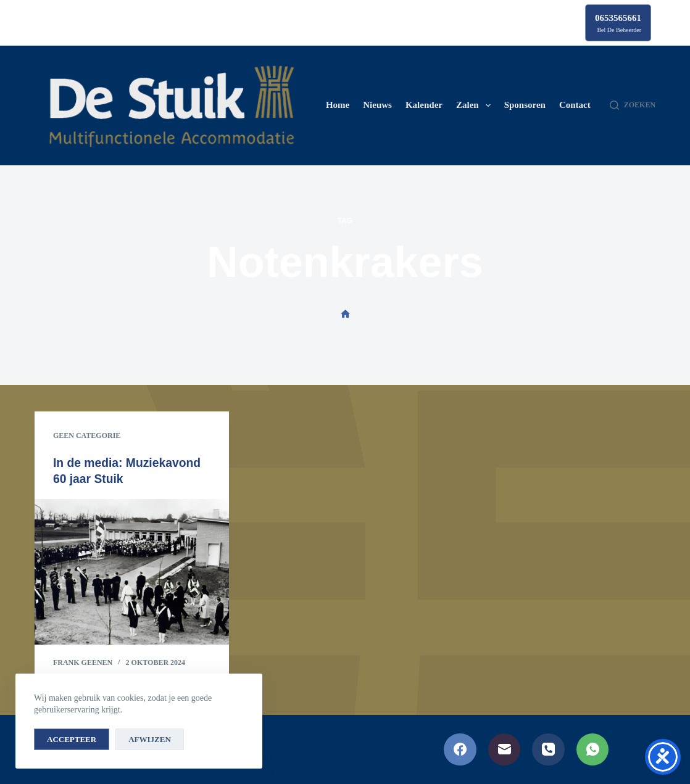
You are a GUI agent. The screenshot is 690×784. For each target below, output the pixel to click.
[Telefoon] (548, 750)
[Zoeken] (633, 105)
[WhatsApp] (593, 750)
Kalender (424, 105)
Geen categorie (87, 435)
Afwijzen (150, 739)
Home (338, 105)
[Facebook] (460, 750)
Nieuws (377, 105)
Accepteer (72, 739)
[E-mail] (505, 750)
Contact (575, 105)
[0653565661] (618, 23)
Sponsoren (525, 105)
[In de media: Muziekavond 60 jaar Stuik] (132, 572)
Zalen (476, 105)
